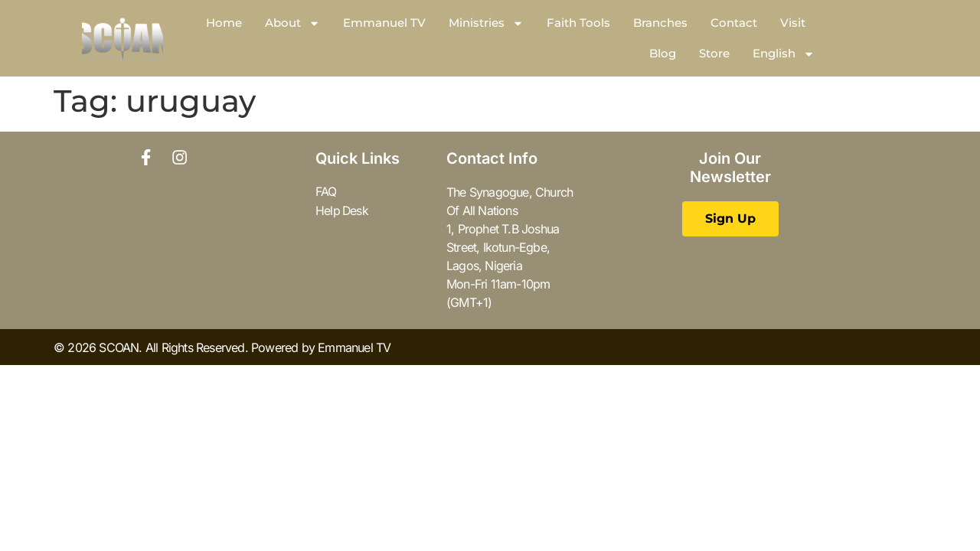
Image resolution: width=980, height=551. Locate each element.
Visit (793, 23)
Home (224, 23)
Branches (660, 23)
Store (714, 53)
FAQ (326, 192)
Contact (734, 23)
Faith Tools (578, 23)
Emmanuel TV (384, 23)
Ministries (486, 23)
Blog (663, 53)
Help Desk (343, 210)
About (292, 23)
